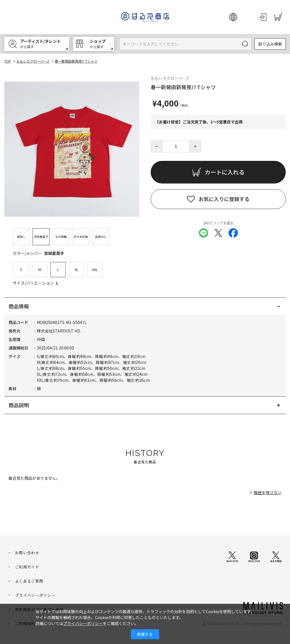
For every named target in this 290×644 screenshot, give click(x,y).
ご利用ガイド (27, 567)
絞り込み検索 (270, 44)
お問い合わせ (27, 553)
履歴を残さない (268, 492)
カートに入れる (225, 172)
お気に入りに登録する (224, 199)
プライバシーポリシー (35, 595)
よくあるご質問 (29, 581)
